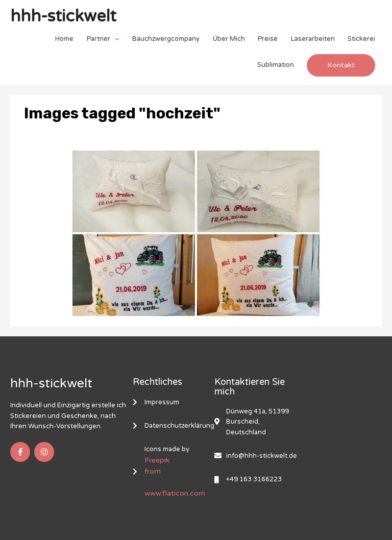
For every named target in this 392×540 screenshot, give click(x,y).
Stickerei (361, 39)
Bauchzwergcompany (166, 39)
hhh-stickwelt (63, 16)
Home (64, 39)
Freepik (157, 460)
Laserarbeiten (313, 39)
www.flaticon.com (175, 493)
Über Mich (229, 39)
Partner (99, 39)
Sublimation (276, 65)
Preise (268, 39)
